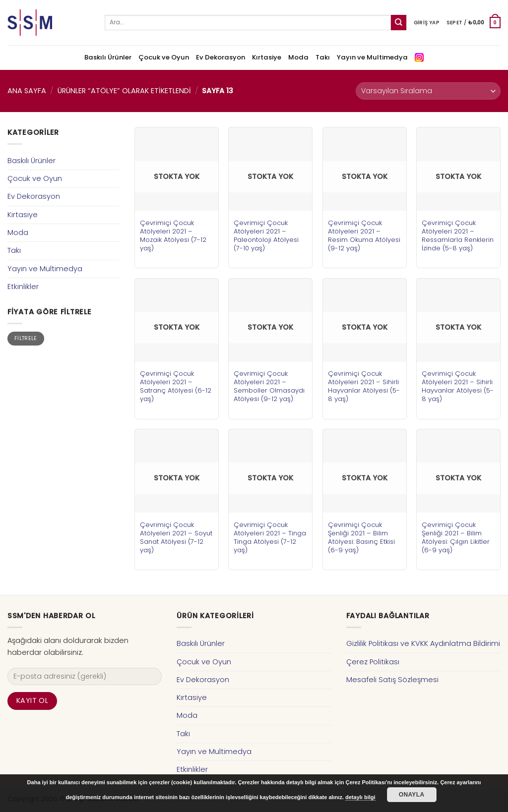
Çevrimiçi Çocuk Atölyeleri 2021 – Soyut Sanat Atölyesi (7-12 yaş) (176, 537)
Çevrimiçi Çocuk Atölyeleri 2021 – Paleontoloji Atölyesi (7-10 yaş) (266, 235)
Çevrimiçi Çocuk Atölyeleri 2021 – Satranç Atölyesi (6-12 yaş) (176, 386)
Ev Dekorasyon (221, 57)
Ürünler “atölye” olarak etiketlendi (124, 91)
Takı (323, 57)
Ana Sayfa (27, 91)
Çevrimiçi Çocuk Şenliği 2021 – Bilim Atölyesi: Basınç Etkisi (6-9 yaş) (361, 537)
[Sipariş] (428, 91)
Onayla (412, 795)
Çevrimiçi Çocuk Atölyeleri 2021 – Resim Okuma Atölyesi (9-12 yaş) (364, 235)
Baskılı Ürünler (108, 57)
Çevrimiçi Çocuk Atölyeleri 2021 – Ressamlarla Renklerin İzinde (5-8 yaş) (458, 235)
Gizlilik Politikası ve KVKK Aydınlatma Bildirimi (423, 643)
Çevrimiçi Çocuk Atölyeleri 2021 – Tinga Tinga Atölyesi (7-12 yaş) (270, 537)
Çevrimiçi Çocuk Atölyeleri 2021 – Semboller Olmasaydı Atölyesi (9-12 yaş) (269, 386)
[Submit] (399, 23)
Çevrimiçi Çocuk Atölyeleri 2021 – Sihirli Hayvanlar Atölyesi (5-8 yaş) (364, 386)
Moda (298, 57)
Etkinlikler (23, 287)
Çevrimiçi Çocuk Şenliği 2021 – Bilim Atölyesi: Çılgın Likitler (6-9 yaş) (456, 537)
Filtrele (26, 338)
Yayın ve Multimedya (372, 57)
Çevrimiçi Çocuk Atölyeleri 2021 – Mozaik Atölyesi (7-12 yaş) (173, 235)
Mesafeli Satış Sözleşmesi (392, 680)
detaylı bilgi (360, 797)
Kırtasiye (267, 57)
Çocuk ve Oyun (164, 57)
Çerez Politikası (373, 662)
